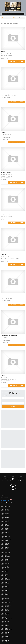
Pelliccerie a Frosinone (5, 522)
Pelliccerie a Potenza (5, 582)
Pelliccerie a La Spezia (5, 615)
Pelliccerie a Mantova (5, 573)
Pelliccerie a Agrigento (5, 507)
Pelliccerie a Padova (5, 623)
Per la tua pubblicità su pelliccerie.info (8, 503)
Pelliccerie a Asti (4, 600)
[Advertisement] (12, 419)
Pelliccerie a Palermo (5, 532)
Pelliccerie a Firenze (5, 520)
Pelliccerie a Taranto (5, 635)
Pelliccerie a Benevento (6, 557)
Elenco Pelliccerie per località (7, 504)
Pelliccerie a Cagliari (5, 559)
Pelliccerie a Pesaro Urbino (6, 580)
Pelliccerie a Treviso (5, 638)
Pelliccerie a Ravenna (5, 584)
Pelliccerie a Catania (5, 607)
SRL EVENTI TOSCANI (5, 295)
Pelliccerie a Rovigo (5, 586)
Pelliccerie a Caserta (5, 561)
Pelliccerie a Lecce (5, 570)
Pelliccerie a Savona (5, 588)
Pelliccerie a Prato (5, 628)
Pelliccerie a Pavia (5, 624)
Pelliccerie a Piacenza (5, 535)
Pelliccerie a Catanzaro (5, 516)
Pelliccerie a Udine (5, 593)
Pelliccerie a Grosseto (5, 613)
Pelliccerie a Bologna (5, 558)
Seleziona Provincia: (6, 396)
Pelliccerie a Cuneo (5, 609)
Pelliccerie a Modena (5, 620)
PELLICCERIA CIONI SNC (6, 173)
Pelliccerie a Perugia (5, 534)
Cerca (13, 406)
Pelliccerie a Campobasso (6, 515)
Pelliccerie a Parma (5, 578)
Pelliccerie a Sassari (5, 542)
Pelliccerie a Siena (5, 634)
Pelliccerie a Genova (5, 567)
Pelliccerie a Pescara (5, 626)
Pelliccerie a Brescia (5, 513)
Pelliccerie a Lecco (5, 616)
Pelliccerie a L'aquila (5, 569)
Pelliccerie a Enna (4, 519)
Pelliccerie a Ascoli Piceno (6, 554)
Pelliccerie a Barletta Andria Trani (8, 601)
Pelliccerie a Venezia (5, 549)
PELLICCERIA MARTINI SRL (7, 213)
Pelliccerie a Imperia (5, 523)
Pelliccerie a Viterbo (5, 642)
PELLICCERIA (4, 132)
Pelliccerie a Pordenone (6, 536)
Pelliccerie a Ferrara (5, 611)
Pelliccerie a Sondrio (5, 589)
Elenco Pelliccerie (14, 18)
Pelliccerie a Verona (5, 640)
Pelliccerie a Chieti (5, 562)
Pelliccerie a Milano (5, 574)
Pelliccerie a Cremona (5, 563)
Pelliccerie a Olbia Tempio (6, 531)
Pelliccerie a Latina (5, 524)
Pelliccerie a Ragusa (5, 538)
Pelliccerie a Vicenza (5, 596)
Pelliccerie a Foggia (5, 566)
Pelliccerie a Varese (5, 639)
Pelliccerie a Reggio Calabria (7, 630)
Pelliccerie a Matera (5, 528)
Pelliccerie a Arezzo (5, 508)
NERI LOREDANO (5, 92)
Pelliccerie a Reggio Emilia (6, 539)
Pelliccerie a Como (5, 608)
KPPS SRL (3, 52)
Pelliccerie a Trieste (5, 547)
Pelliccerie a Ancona (5, 598)
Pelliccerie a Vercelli (5, 595)
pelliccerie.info (4, 496)
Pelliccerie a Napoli (5, 576)
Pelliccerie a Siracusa (5, 543)
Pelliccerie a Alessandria (6, 552)
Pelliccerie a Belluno (5, 511)
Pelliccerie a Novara (5, 621)
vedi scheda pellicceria (17, 62)
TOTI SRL (3, 376)
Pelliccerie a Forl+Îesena (6, 612)
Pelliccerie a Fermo (5, 565)
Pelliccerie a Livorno (5, 526)
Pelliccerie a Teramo (5, 545)
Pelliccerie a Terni (4, 590)
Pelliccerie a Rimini (5, 631)
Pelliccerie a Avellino (5, 509)
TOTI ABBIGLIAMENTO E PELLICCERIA (9, 335)
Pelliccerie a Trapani (5, 546)
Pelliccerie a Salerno (5, 632)
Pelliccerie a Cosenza (5, 517)
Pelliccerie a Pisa (4, 581)
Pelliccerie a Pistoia (5, 627)
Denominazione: (5, 401)
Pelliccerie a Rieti (4, 585)
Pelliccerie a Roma (5, 540)
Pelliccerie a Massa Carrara (6, 619)
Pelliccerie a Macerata (5, 527)
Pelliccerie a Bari (4, 555)
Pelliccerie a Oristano (5, 577)
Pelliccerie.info (5, 18)
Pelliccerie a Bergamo (5, 602)
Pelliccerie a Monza (5, 530)
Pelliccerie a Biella (5, 512)
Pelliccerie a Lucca (5, 617)
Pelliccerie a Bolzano (5, 604)
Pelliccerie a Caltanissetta (6, 605)
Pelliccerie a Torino (5, 636)
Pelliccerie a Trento (5, 592)
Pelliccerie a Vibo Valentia (6, 550)
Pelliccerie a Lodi (4, 571)
